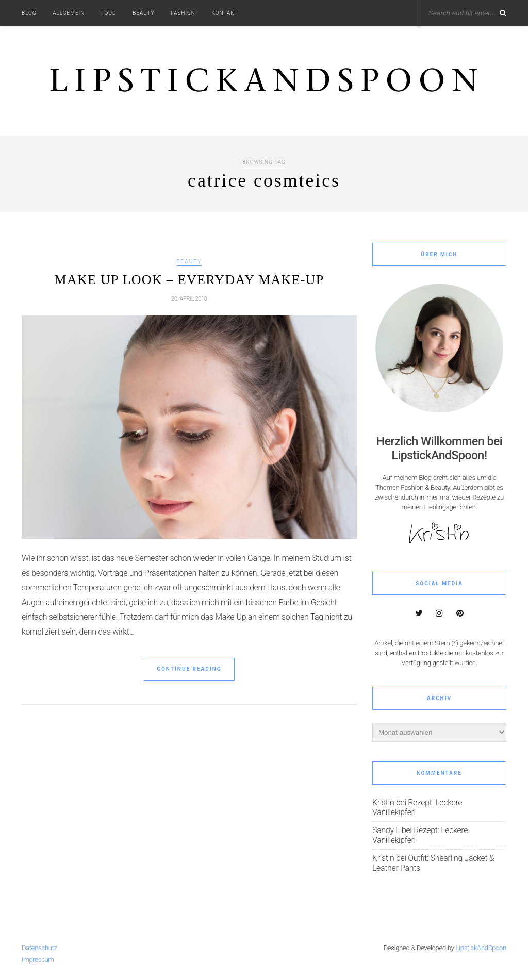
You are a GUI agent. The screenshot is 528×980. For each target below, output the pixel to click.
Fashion (183, 13)
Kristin (383, 802)
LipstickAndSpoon (481, 948)
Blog (29, 13)
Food (109, 13)
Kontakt (225, 13)
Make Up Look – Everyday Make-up (189, 280)
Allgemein (69, 13)
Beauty (144, 13)
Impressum (38, 960)
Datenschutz (39, 948)
